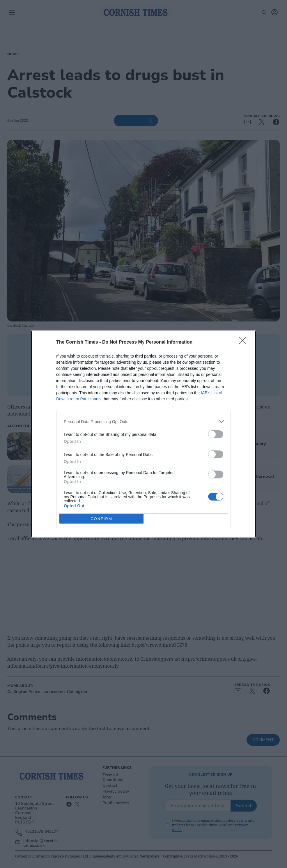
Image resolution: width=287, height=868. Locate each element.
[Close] (244, 342)
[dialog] (143, 434)
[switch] (216, 434)
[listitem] (143, 421)
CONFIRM (101, 519)
